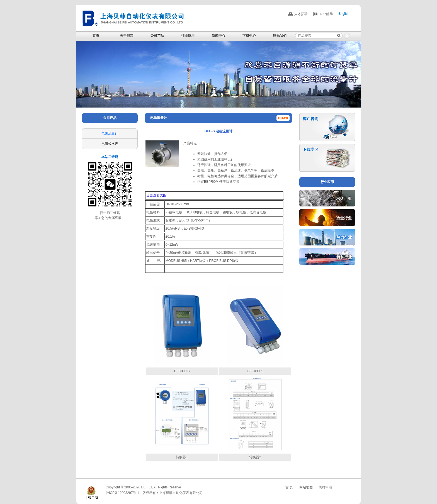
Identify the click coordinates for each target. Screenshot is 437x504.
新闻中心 (219, 36)
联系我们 (280, 36)
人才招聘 (301, 14)
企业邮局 (326, 14)
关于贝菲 (127, 36)
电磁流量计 (110, 133)
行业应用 (188, 36)
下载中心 (249, 36)
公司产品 (157, 36)
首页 (96, 36)
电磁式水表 (110, 144)
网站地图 (306, 487)
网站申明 (326, 487)
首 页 (289, 487)
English (344, 14)
